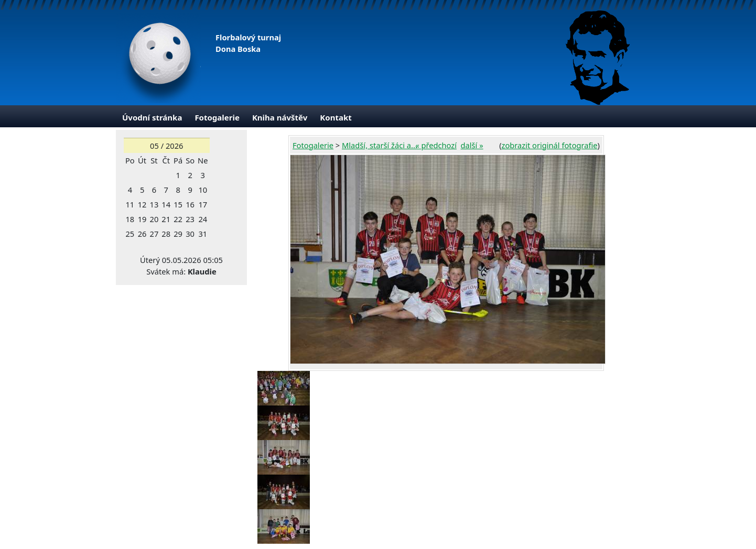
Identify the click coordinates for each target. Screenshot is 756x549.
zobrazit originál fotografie (550, 145)
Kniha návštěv (280, 117)
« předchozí (436, 145)
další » (472, 145)
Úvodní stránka (152, 117)
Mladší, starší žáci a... (380, 145)
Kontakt (336, 117)
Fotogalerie (217, 117)
